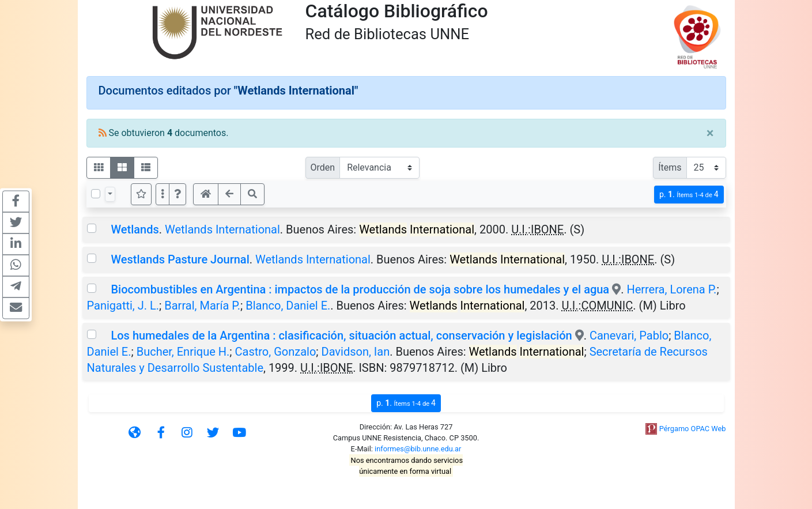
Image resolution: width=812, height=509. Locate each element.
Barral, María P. (202, 306)
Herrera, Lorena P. (671, 289)
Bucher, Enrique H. (183, 352)
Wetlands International (222, 229)
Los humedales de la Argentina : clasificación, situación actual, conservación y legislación (341, 335)
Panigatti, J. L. (123, 306)
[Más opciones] (163, 194)
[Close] (710, 133)
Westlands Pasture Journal (180, 259)
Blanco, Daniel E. (288, 306)
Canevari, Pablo (629, 335)
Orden (323, 167)
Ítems (670, 167)
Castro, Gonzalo (276, 352)
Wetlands (135, 229)
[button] (177, 194)
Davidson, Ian (356, 352)
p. (689, 195)
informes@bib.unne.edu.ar (418, 449)
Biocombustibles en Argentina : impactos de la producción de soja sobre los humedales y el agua (360, 289)
